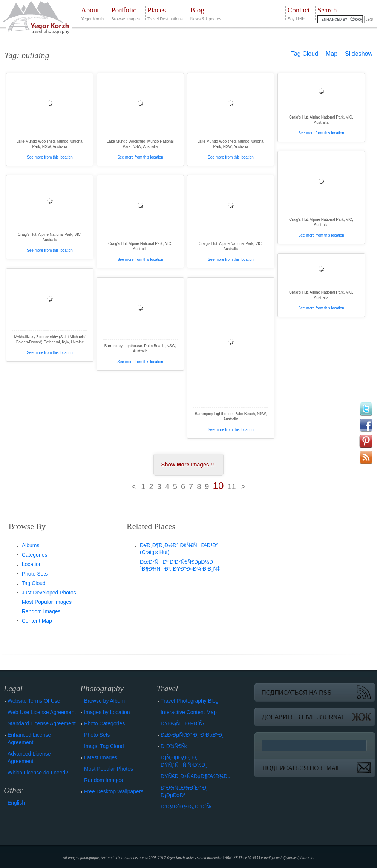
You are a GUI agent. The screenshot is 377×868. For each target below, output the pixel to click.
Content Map (37, 621)
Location (32, 564)
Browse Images (126, 13)
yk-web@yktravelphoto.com (293, 858)
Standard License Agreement (42, 723)
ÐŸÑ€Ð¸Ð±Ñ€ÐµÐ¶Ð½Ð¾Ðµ (195, 776)
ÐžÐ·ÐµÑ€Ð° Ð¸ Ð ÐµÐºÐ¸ (192, 735)
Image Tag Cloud (104, 746)
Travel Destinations (165, 13)
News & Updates (206, 13)
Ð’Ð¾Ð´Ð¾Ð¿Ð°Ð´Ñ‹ (186, 806)
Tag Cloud (305, 54)
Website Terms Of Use (34, 701)
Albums (31, 545)
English (16, 803)
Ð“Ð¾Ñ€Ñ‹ (174, 746)
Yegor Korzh (92, 13)
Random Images (41, 611)
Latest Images (101, 757)
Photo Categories (104, 723)
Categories (35, 555)
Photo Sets (35, 574)
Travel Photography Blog (190, 701)
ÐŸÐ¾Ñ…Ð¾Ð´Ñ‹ (183, 723)
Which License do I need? (38, 773)
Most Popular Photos (109, 769)
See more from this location (50, 157)
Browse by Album (104, 701)
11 (231, 486)
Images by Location (107, 712)
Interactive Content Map (189, 712)
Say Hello (299, 13)
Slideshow (359, 54)
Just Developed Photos (49, 593)
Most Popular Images (47, 602)
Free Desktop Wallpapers (114, 791)
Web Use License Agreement (42, 712)
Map (332, 54)
